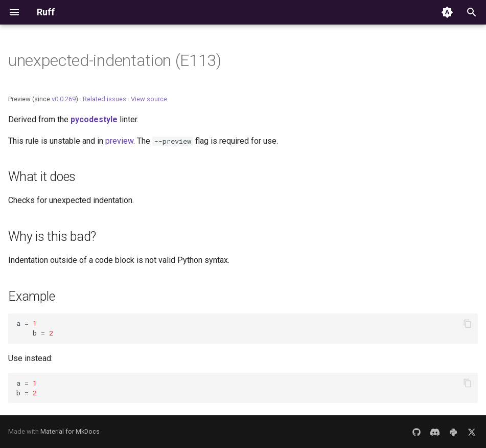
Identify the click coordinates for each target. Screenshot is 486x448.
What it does (42, 177)
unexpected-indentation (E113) (115, 60)
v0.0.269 (64, 99)
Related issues (105, 99)
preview (119, 141)
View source (149, 99)
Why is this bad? (52, 237)
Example (31, 296)
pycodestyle (94, 119)
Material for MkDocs (70, 431)
